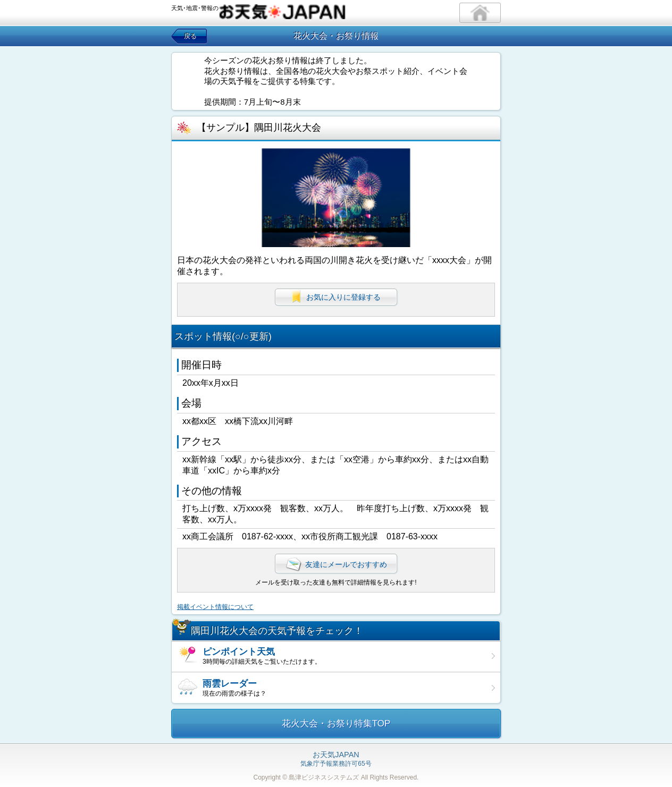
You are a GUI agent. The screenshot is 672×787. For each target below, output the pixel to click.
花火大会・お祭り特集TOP (336, 723)
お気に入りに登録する (336, 297)
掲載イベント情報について (215, 607)
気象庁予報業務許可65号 (336, 759)
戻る (190, 36)
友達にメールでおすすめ (336, 564)
